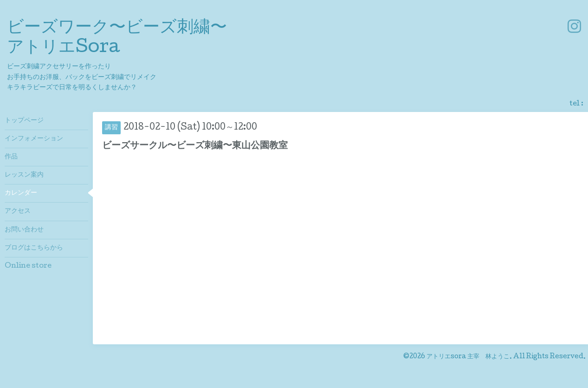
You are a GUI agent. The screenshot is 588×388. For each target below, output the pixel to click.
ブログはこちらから (34, 248)
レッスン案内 (24, 175)
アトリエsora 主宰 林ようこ (468, 357)
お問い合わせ (24, 230)
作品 (11, 157)
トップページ (24, 121)
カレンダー (21, 193)
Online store (28, 266)
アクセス (18, 211)
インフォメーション (34, 139)
